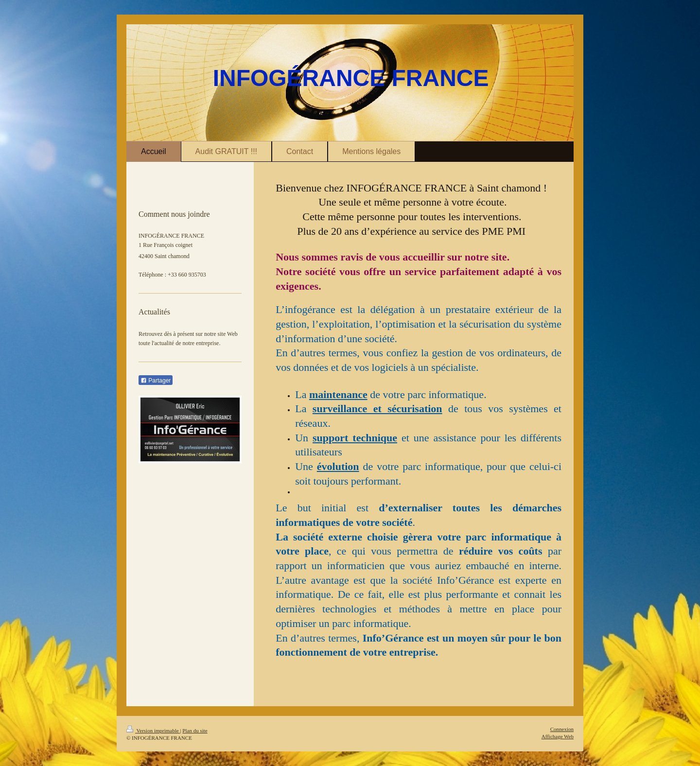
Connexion (562, 729)
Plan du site (195, 731)
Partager (156, 381)
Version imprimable (153, 731)
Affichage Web (558, 736)
